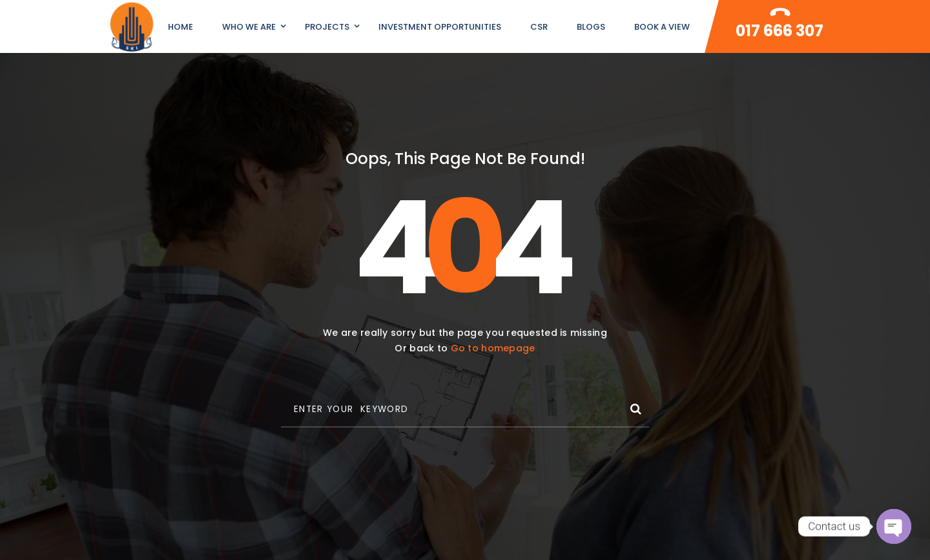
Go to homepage (493, 348)
